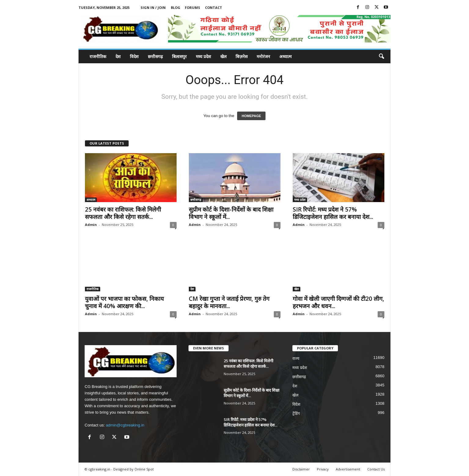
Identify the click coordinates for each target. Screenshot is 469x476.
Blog (176, 7)
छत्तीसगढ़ (155, 56)
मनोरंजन (263, 56)
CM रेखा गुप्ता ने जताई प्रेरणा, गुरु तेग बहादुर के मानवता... (229, 302)
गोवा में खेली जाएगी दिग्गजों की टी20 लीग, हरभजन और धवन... (338, 302)
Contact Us (376, 469)
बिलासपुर (179, 56)
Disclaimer (301, 469)
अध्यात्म (285, 56)
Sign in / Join (153, 7)
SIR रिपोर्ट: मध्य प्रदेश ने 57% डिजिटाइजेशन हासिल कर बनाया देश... (333, 213)
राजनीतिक (98, 56)
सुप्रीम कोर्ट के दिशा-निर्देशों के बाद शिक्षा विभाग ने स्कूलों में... (231, 213)
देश (118, 56)
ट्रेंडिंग (296, 413)
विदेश (134, 56)
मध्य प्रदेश (203, 56)
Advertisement (348, 469)
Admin (91, 225)
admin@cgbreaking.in (125, 425)
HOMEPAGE (251, 116)
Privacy (323, 469)
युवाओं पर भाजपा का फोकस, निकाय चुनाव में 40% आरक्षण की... (124, 302)
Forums (192, 7)
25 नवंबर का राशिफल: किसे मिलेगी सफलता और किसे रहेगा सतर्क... (123, 213)
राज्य (296, 358)
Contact (214, 7)
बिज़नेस (242, 56)
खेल (223, 56)
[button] (381, 57)
